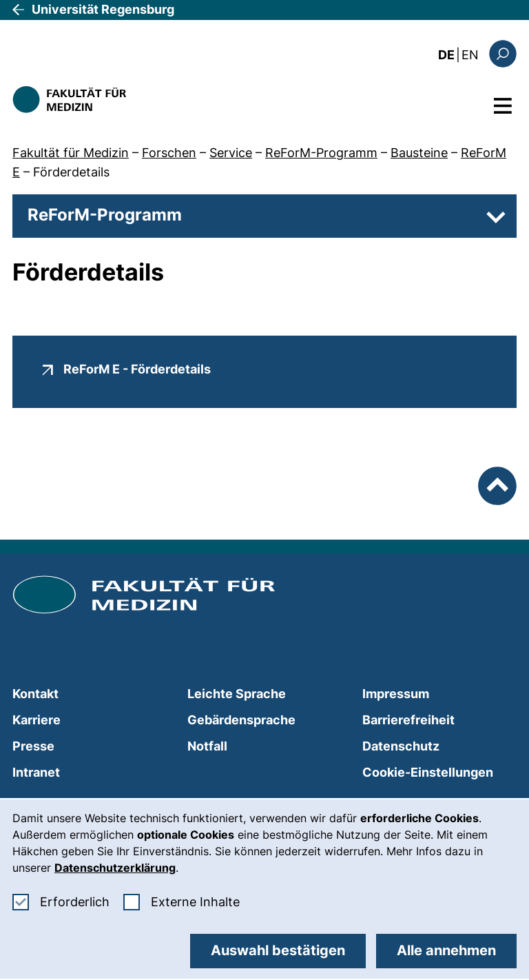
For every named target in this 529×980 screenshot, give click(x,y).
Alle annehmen (446, 950)
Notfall (207, 746)
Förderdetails (71, 172)
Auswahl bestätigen (278, 950)
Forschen (169, 153)
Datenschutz (401, 746)
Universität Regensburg (103, 9)
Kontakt (35, 694)
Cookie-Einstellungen (428, 772)
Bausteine (419, 153)
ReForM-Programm (321, 153)
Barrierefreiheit (408, 720)
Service (231, 153)
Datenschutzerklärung (115, 868)
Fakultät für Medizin (71, 153)
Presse (33, 746)
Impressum (396, 694)
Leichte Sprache (237, 694)
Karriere (37, 720)
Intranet (36, 772)
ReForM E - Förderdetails (137, 369)
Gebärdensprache (241, 720)
